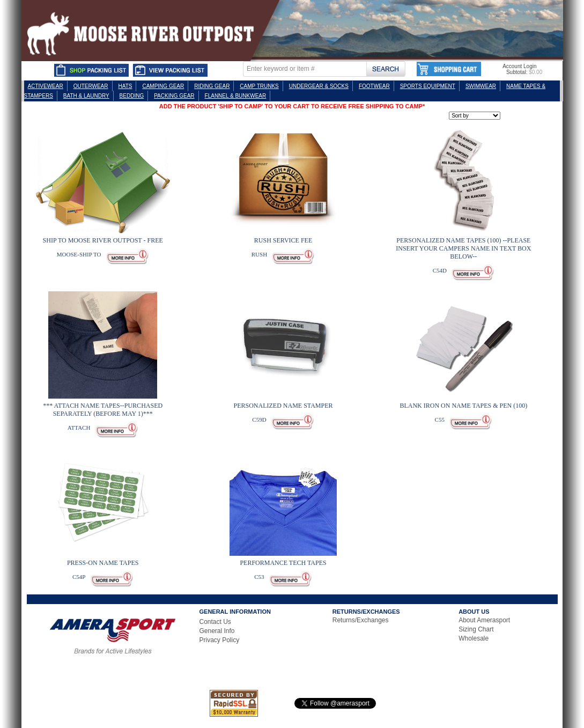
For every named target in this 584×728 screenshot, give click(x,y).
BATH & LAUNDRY (86, 96)
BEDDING (132, 96)
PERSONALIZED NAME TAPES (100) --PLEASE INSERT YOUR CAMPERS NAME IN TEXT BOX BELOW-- (463, 248)
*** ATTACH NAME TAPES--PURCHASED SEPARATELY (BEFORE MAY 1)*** (103, 410)
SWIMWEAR (481, 86)
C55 (440, 420)
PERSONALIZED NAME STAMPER (283, 406)
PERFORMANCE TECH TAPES (283, 563)
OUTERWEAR (91, 86)
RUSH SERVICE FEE (283, 240)
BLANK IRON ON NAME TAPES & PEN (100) (463, 406)
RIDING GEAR (212, 86)
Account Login (519, 66)
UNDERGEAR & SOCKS (319, 86)
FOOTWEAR (374, 86)
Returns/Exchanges (361, 620)
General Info (217, 631)
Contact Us (215, 622)
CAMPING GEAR (163, 86)
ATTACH (79, 428)
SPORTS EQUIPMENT (428, 86)
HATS (125, 86)
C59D (259, 420)
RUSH (259, 254)
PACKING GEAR (174, 96)
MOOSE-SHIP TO (79, 254)
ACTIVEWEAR (46, 86)
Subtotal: (517, 72)
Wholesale (474, 638)
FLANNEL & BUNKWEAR (236, 96)
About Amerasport (484, 620)
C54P (79, 577)
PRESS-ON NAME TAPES (103, 563)
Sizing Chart (476, 629)
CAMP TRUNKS (259, 86)
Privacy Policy (220, 640)
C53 (259, 577)
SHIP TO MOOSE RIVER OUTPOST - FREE (103, 240)
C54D (440, 270)
